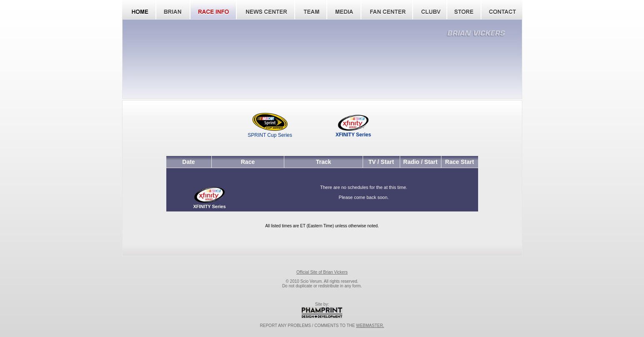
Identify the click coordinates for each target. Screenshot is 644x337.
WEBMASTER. (370, 326)
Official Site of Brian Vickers (322, 272)
